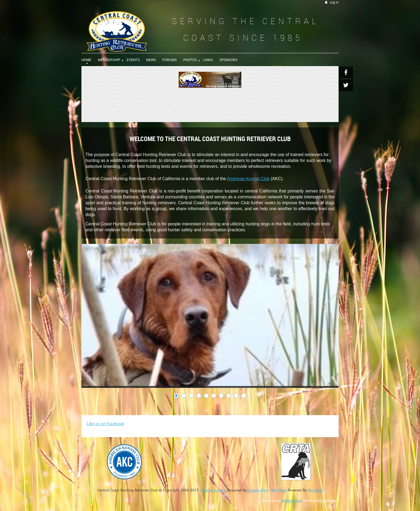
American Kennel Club (248, 179)
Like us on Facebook (106, 423)
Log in (334, 2)
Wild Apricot (292, 501)
